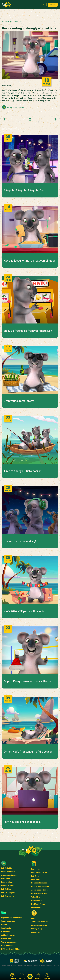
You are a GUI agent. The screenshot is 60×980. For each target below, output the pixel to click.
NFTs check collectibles (10, 949)
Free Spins (35, 879)
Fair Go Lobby (7, 868)
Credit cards (6, 928)
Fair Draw (35, 876)
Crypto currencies (8, 921)
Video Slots (36, 897)
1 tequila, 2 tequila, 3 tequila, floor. (25, 191)
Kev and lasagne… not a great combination (30, 261)
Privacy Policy (37, 929)
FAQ (33, 918)
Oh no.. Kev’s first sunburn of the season (28, 752)
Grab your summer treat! (19, 401)
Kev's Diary (6, 879)
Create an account (8, 872)
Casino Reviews (7, 886)
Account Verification (9, 875)
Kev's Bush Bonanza (39, 872)
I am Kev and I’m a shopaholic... (23, 822)
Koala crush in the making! (20, 541)
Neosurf (4, 925)
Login (42, 5)
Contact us (35, 932)
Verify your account (9, 942)
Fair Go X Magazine (9, 893)
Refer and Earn (7, 882)
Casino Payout (37, 900)
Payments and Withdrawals (12, 918)
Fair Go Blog (6, 889)
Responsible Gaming (39, 925)
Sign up (53, 5)
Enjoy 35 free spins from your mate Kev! (28, 331)
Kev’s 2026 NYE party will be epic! (24, 611)
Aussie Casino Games (40, 890)
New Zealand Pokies (39, 893)
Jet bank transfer (8, 935)
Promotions (36, 869)
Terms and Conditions (40, 922)
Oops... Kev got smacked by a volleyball (28, 682)
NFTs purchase (7, 946)
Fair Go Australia (8, 896)
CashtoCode (6, 939)
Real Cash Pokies (38, 904)
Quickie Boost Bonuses (40, 886)
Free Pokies (36, 907)
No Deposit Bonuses (39, 883)
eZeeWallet (6, 932)
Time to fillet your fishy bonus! (22, 471)
